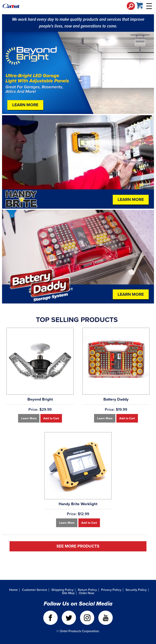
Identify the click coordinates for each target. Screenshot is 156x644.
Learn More (25, 105)
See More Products (78, 546)
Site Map (68, 593)
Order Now (87, 593)
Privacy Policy (111, 590)
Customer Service (35, 590)
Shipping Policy (62, 590)
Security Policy (136, 590)
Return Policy (87, 590)
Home (13, 590)
